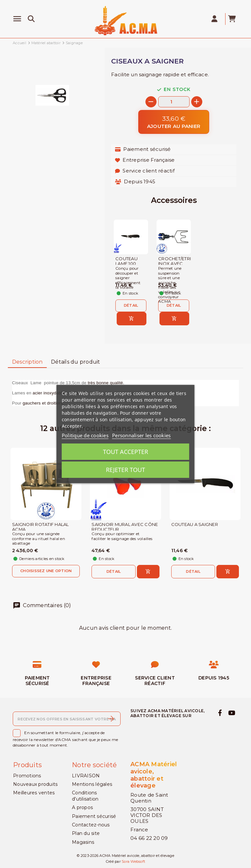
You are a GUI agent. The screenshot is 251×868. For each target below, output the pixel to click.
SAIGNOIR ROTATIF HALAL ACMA (41, 527)
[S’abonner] (111, 719)
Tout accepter (125, 452)
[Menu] (17, 19)
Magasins (83, 842)
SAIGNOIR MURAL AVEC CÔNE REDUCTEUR (125, 527)
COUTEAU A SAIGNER (195, 524)
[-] (151, 102)
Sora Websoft (133, 861)
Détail (131, 305)
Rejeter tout (125, 470)
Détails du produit (76, 362)
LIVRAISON (86, 776)
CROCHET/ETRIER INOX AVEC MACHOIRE (174, 264)
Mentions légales (92, 784)
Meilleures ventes (34, 793)
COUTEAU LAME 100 (126, 261)
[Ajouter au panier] (174, 122)
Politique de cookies (85, 435)
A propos (82, 807)
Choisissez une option (46, 571)
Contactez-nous (91, 825)
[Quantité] (174, 102)
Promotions (27, 776)
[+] (197, 102)
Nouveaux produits (35, 784)
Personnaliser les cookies (141, 435)
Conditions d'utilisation (85, 796)
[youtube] (232, 713)
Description (27, 362)
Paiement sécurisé (94, 816)
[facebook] (220, 713)
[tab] (27, 362)
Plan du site (86, 833)
